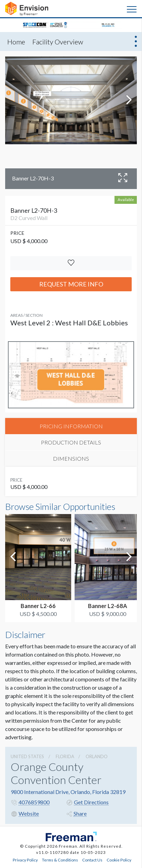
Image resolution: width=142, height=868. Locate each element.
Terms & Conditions (60, 860)
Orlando (97, 756)
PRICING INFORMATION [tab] (71, 426)
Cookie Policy (119, 860)
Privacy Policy (25, 860)
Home (16, 42)
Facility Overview (58, 42)
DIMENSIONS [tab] (71, 458)
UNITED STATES (27, 756)
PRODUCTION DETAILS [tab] (71, 442)
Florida (65, 756)
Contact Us (92, 860)
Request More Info (71, 284)
